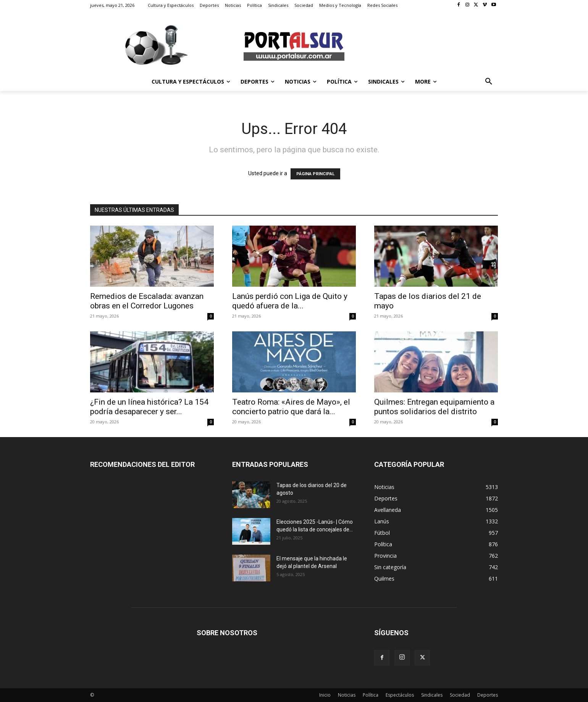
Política (371, 695)
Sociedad (460, 695)
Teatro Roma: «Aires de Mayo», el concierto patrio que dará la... (291, 407)
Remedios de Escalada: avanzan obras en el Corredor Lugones (147, 301)
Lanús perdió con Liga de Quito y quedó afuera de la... (290, 301)
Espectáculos (400, 695)
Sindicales (432, 695)
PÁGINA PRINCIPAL (315, 174)
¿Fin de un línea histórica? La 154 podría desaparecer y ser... (149, 407)
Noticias (347, 695)
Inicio (325, 695)
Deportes (488, 695)
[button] (489, 82)
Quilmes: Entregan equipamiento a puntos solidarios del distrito (434, 407)
